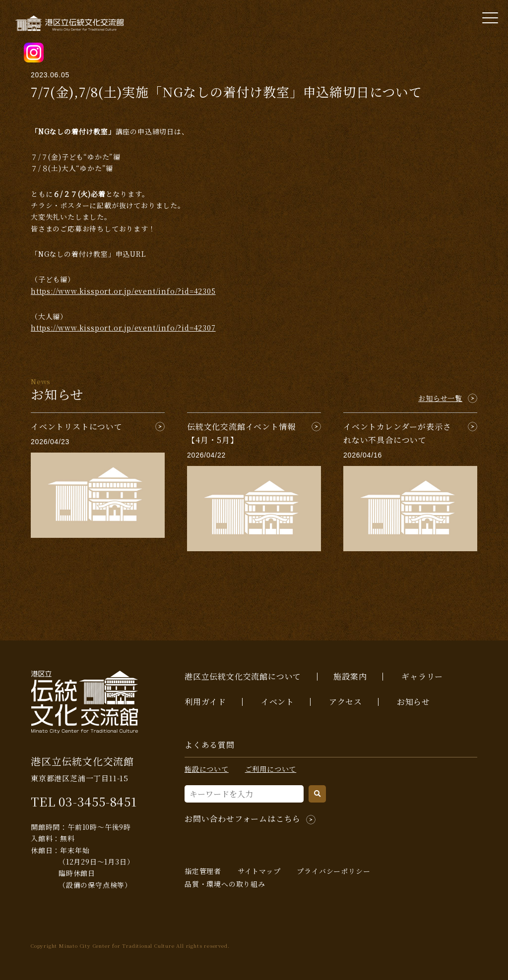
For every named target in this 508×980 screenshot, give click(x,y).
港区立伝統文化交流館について (243, 676)
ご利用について (271, 769)
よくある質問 (210, 745)
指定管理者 (203, 871)
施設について (207, 769)
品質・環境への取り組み (225, 884)
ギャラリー (422, 676)
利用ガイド (205, 702)
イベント (278, 702)
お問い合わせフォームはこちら (243, 819)
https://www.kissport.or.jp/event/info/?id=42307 (123, 328)
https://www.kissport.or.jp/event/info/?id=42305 (123, 291)
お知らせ (413, 702)
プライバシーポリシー (333, 871)
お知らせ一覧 (440, 398)
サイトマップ (259, 871)
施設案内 (350, 676)
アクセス (346, 702)
